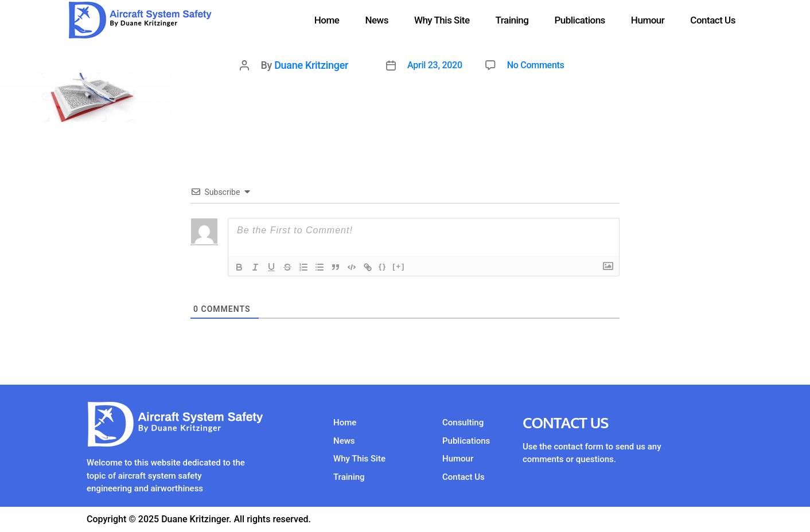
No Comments (536, 65)
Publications (579, 20)
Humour (648, 20)
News (377, 20)
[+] (399, 266)
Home (327, 20)
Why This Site (442, 20)
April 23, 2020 (435, 65)
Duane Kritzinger (311, 65)
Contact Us (713, 20)
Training (512, 20)
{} (383, 266)
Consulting (463, 423)
